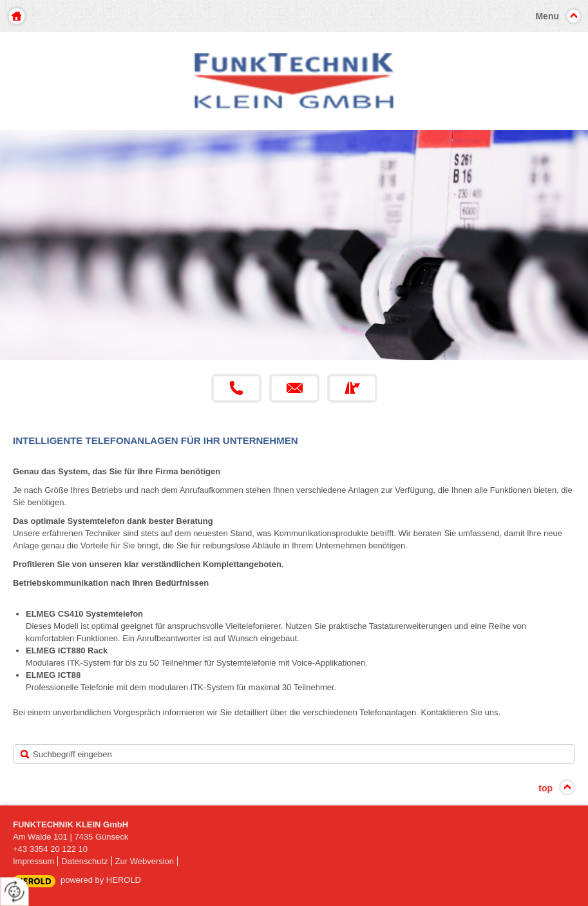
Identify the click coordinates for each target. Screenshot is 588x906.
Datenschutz (84, 861)
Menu (547, 16)
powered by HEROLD (101, 880)
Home (17, 16)
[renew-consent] (14, 892)
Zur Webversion (145, 861)
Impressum (33, 861)
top (545, 788)
